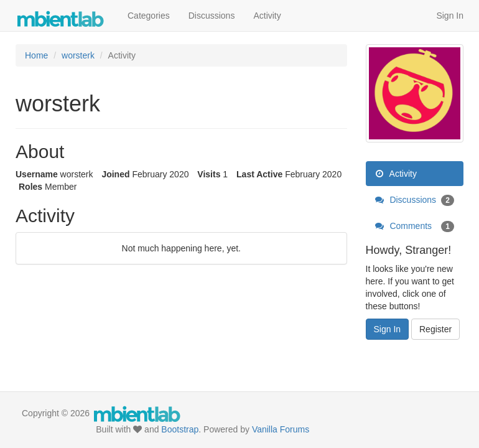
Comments (415, 226)
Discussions (212, 16)
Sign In (450, 16)
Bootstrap (180, 429)
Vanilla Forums (281, 429)
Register (435, 329)
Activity (267, 16)
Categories (149, 16)
